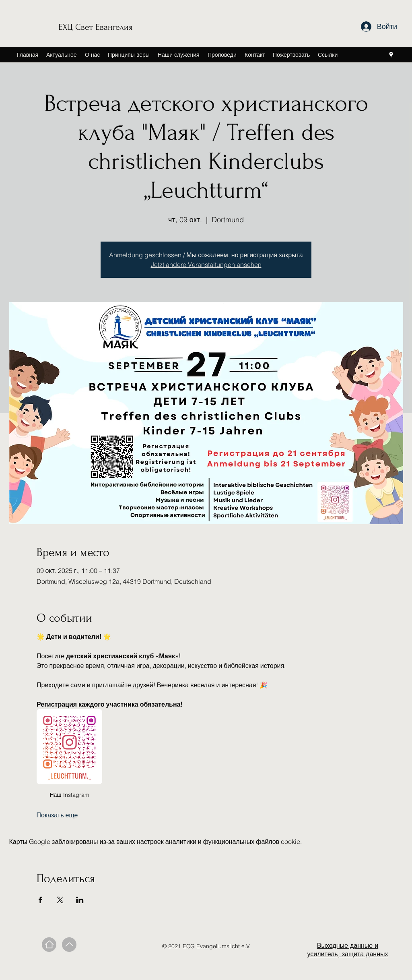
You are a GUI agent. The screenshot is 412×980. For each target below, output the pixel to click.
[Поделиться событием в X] (60, 900)
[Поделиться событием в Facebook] (40, 900)
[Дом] (49, 945)
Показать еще (57, 815)
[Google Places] (391, 55)
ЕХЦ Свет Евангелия (96, 27)
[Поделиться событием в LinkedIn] (80, 900)
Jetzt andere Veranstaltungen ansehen (206, 265)
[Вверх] (69, 945)
